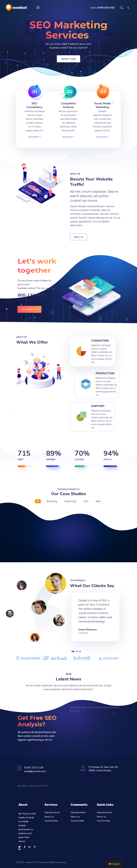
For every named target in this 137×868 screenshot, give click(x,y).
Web (98, 501)
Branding (52, 501)
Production (105, 373)
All (38, 501)
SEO (86, 501)
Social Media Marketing (102, 105)
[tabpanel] (95, 615)
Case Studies (51, 821)
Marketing (70, 501)
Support (98, 406)
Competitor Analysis (68, 105)
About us (49, 817)
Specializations (52, 812)
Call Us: (102, 8)
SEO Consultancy (34, 105)
